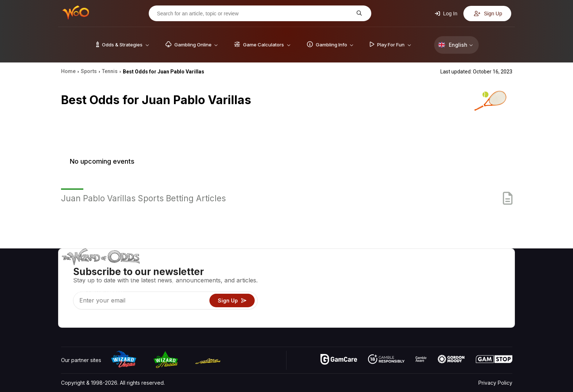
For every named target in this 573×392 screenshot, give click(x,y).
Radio (451, 311)
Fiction (492, 300)
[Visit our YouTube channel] (67, 320)
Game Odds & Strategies (396, 269)
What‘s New (459, 300)
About (451, 269)
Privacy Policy (495, 383)
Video (491, 269)
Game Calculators (388, 279)
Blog (489, 279)
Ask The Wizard (386, 322)
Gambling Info (383, 290)
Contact (454, 279)
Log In (446, 14)
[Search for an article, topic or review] (254, 14)
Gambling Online (386, 311)
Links (450, 290)
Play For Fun (382, 300)
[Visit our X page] (83, 320)
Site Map (494, 290)
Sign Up (488, 14)
